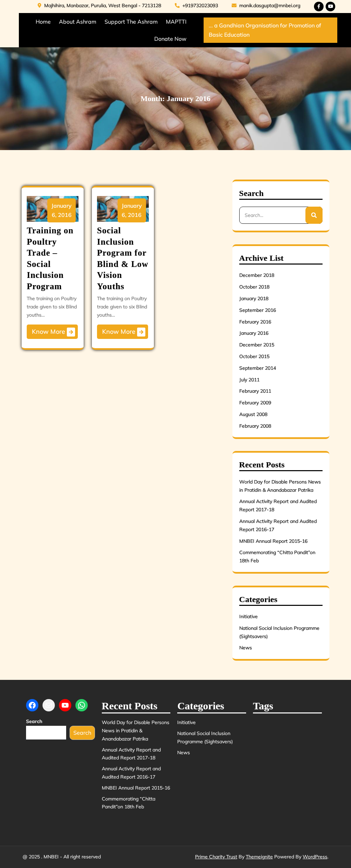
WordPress (315, 857)
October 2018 (254, 287)
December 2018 (257, 275)
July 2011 (249, 380)
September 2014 (258, 368)
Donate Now (170, 39)
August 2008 (253, 414)
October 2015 (254, 356)
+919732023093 (196, 5)
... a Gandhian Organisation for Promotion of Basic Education (265, 30)
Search (34, 721)
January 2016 (254, 333)
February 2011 (255, 391)
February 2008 (255, 426)
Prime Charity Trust (216, 857)
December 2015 (257, 345)
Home (43, 22)
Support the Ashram (131, 22)
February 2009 (255, 403)
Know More (53, 332)
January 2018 (254, 298)
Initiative (249, 616)
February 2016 (255, 322)
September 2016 (258, 310)
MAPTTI (176, 22)
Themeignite (259, 857)
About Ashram (78, 22)
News (246, 648)
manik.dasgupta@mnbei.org (266, 5)
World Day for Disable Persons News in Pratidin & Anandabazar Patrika (136, 731)
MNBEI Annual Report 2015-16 (273, 541)
